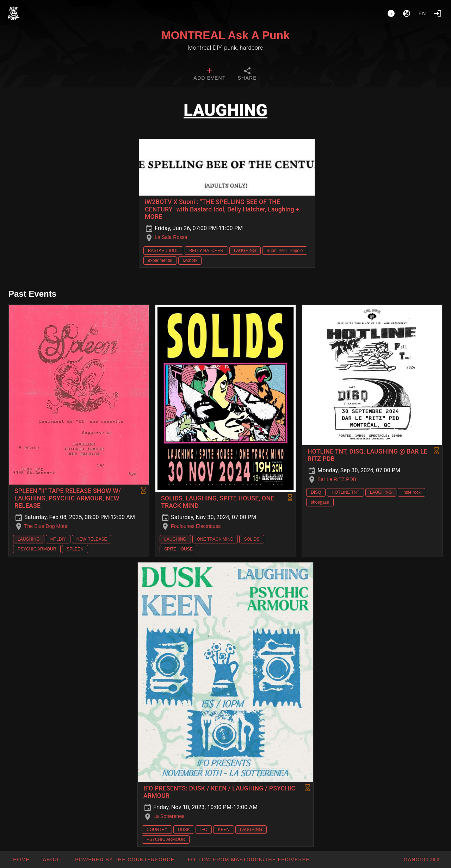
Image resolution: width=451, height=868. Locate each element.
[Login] (438, 13)
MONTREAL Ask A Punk (225, 35)
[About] (391, 13)
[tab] (209, 75)
